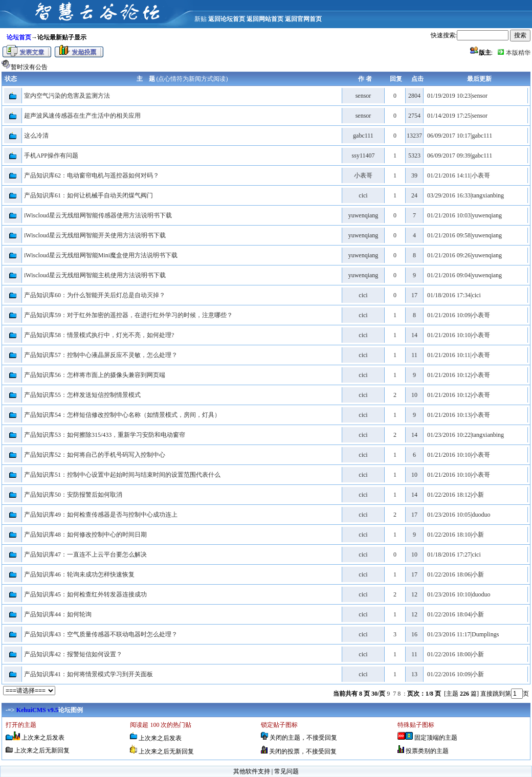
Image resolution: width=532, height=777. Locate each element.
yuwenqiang (363, 215)
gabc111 (363, 136)
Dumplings (485, 634)
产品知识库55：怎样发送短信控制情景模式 (82, 395)
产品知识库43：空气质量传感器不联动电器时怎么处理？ (101, 634)
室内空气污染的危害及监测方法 (67, 96)
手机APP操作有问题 (51, 156)
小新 (478, 495)
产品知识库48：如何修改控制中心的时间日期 (85, 535)
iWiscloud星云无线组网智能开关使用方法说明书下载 (95, 235)
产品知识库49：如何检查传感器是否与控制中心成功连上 (101, 515)
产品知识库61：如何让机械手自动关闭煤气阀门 (88, 195)
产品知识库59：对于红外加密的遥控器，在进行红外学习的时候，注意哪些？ (128, 315)
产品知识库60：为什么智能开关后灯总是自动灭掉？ (95, 295)
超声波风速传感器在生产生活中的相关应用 (82, 116)
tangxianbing (488, 195)
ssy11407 (363, 156)
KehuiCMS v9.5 (37, 710)
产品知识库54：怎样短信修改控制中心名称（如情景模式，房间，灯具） (122, 415)
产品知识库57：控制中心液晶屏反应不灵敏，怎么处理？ (101, 355)
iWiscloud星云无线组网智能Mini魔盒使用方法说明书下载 (101, 255)
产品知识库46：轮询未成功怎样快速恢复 (79, 574)
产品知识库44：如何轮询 (58, 614)
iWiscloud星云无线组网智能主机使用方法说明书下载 (95, 275)
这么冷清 (36, 136)
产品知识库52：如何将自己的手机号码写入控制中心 (95, 455)
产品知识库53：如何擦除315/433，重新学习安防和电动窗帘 (105, 435)
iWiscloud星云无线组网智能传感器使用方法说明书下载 (98, 215)
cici (363, 195)
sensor (363, 96)
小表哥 (363, 175)
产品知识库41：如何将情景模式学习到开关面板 (88, 674)
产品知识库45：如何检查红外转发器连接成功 (85, 594)
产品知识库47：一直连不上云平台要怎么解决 (85, 554)
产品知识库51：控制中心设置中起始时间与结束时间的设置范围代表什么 (122, 475)
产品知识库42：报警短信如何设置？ (73, 654)
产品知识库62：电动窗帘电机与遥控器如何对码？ (92, 175)
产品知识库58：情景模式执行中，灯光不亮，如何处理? (99, 335)
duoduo (481, 515)
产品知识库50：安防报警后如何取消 (73, 495)
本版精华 (518, 53)
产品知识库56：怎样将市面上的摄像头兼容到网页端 (95, 375)
